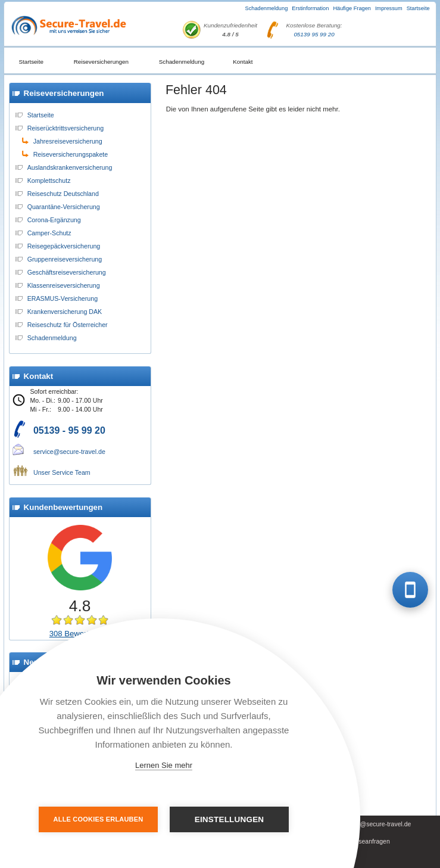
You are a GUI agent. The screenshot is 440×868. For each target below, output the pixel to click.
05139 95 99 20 (314, 34)
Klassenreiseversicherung (64, 285)
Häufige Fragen (352, 8)
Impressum (389, 8)
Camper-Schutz (49, 233)
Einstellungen (230, 819)
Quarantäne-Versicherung (64, 207)
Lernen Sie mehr (164, 765)
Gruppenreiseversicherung (65, 259)
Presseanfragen (368, 841)
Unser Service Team (62, 472)
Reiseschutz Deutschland (63, 194)
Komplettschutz (49, 181)
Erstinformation (310, 8)
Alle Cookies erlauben (99, 819)
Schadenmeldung (267, 8)
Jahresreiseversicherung (68, 141)
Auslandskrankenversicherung (70, 167)
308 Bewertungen (80, 634)
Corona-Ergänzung (54, 220)
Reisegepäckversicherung (64, 246)
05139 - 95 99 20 (69, 430)
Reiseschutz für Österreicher (68, 325)
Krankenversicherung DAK (65, 312)
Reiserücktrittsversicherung (66, 128)
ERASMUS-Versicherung (63, 298)
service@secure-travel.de (69, 452)
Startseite (418, 8)
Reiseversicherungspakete (71, 154)
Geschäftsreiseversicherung (67, 272)
